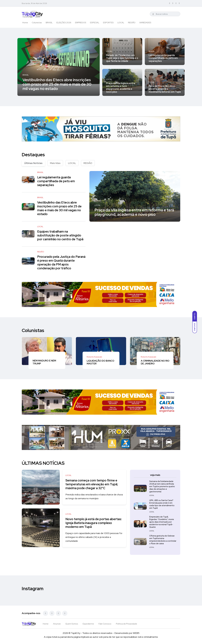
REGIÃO (132, 23)
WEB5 (136, 633)
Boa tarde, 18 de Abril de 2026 (34, 3)
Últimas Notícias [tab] (33, 163)
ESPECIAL (95, 23)
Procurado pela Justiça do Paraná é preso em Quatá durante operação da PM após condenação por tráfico (61, 263)
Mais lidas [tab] (55, 163)
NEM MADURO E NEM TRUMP (44, 362)
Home (25, 23)
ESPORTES (108, 23)
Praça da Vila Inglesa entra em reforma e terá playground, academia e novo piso (121, 88)
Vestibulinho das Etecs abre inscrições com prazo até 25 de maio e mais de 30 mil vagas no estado (57, 84)
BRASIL (49, 23)
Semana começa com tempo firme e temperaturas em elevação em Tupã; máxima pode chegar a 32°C (93, 484)
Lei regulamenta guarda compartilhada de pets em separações (163, 58)
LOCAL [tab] (72, 163)
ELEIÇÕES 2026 (64, 23)
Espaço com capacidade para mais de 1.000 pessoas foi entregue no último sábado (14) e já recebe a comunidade (93, 537)
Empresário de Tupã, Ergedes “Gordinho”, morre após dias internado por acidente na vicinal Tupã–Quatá (162, 522)
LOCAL (121, 23)
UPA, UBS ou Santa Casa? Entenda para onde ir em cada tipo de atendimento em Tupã (162, 504)
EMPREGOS (81, 23)
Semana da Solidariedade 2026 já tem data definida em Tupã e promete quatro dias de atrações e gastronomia (162, 486)
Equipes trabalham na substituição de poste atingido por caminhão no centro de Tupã (60, 235)
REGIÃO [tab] (88, 163)
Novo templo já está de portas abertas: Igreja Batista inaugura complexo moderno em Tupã (89, 523)
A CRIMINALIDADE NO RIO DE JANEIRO (155, 362)
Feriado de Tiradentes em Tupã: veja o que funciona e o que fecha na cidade (122, 58)
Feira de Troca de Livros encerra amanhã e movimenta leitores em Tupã (165, 89)
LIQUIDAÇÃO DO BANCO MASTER (100, 362)
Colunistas (37, 23)
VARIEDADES (145, 23)
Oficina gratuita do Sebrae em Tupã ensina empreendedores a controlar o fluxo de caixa (163, 540)
